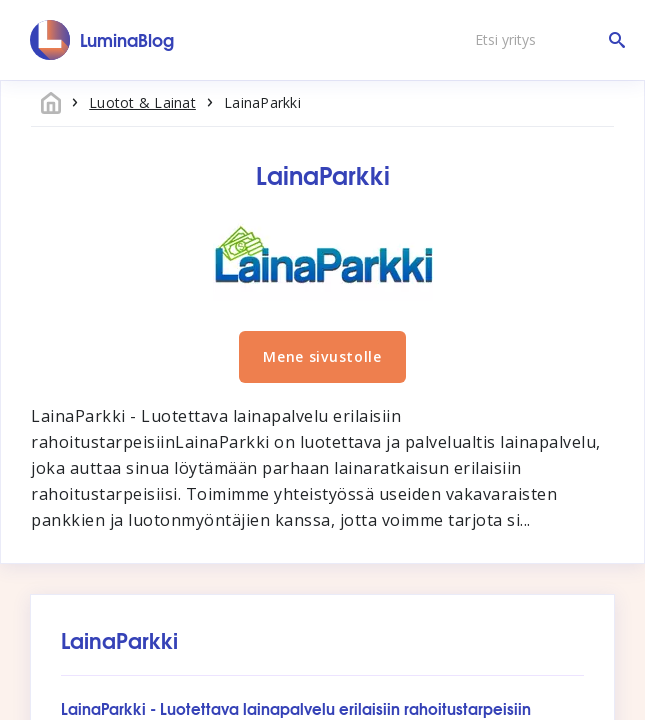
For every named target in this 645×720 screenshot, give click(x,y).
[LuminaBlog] (102, 40)
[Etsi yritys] (545, 40)
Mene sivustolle (322, 356)
